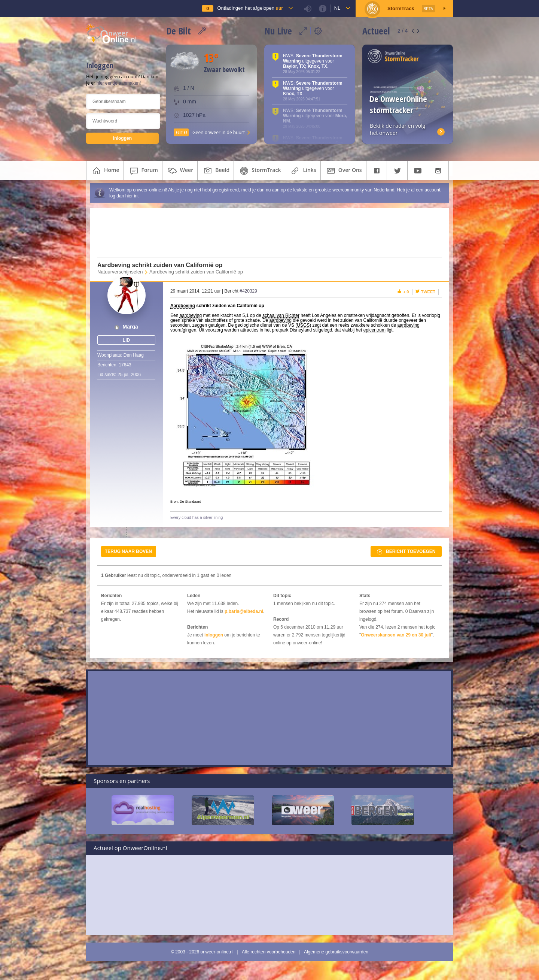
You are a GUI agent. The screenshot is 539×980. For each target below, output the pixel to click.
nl (337, 8)
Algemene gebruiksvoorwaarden (336, 952)
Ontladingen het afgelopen (250, 8)
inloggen (214, 635)
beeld (216, 171)
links (303, 171)
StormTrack (259, 171)
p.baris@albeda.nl (244, 611)
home (105, 171)
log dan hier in (123, 196)
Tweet (428, 292)
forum (143, 171)
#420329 (248, 291)
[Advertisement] (265, 233)
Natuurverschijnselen (120, 272)
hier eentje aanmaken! (119, 83)
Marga (130, 327)
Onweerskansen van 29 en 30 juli (396, 635)
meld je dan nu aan (261, 190)
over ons (343, 171)
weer (180, 171)
